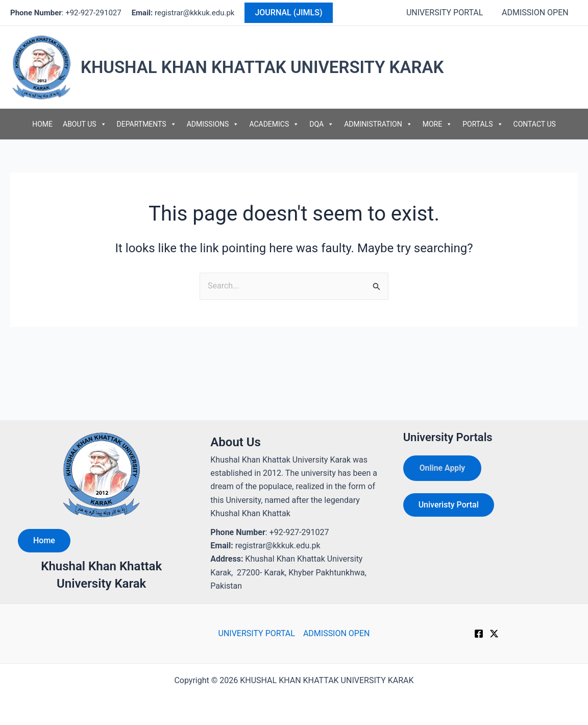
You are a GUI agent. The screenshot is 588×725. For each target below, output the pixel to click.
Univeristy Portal (449, 505)
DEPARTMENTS (147, 124)
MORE (437, 124)
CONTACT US (535, 124)
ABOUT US (85, 124)
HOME (42, 124)
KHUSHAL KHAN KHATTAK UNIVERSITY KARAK (262, 67)
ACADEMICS (274, 124)
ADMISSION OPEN (536, 13)
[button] (288, 13)
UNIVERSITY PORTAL (448, 13)
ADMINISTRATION (378, 124)
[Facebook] (479, 634)
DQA (322, 124)
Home (44, 540)
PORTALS (483, 124)
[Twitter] (494, 634)
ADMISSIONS (213, 124)
